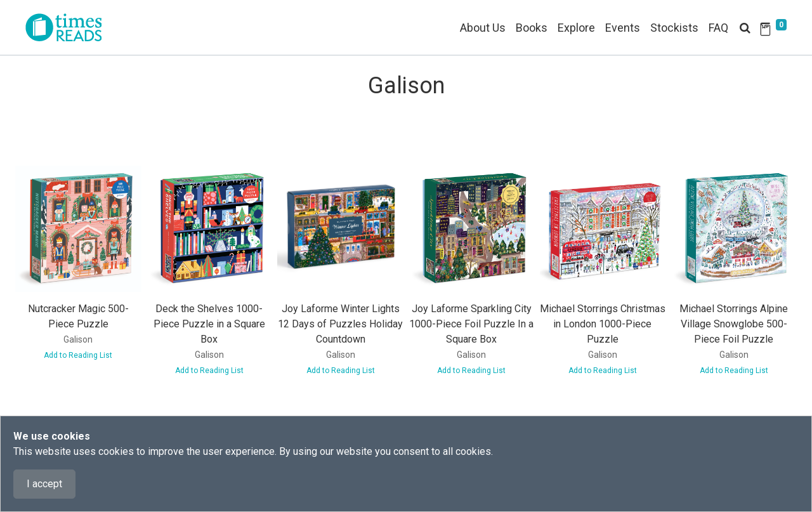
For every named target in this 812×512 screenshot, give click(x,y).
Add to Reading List (78, 355)
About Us (483, 28)
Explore (576, 28)
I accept (44, 484)
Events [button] (623, 28)
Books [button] (532, 28)
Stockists (674, 28)
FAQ (718, 28)
